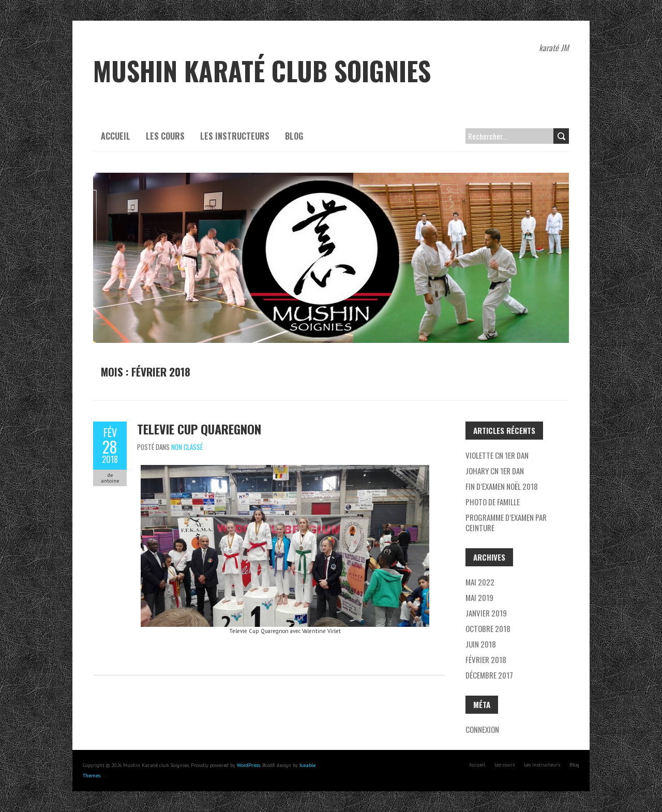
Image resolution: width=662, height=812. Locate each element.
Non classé (187, 447)
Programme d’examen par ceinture (506, 522)
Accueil (116, 136)
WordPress (249, 765)
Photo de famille (493, 502)
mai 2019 (479, 597)
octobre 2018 (488, 628)
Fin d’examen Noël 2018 (502, 486)
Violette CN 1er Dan (497, 455)
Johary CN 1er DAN (495, 471)
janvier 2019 (486, 613)
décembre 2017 (489, 675)
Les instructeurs (235, 136)
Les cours (165, 136)
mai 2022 (480, 582)
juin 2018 (481, 644)
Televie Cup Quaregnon (199, 429)
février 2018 (486, 659)
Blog (294, 136)
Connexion (482, 729)
